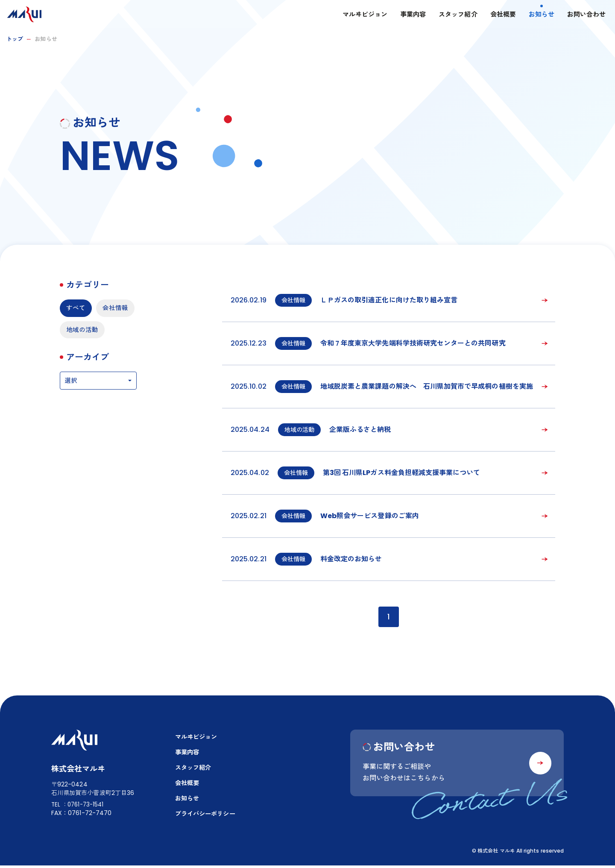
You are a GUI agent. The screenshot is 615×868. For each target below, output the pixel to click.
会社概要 (495, 15)
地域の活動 (83, 353)
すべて (76, 308)
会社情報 (80, 331)
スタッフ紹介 (450, 15)
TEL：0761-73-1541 (79, 806)
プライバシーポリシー (207, 817)
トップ (15, 39)
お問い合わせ (579, 15)
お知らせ (533, 15)
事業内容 (405, 15)
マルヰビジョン (357, 15)
